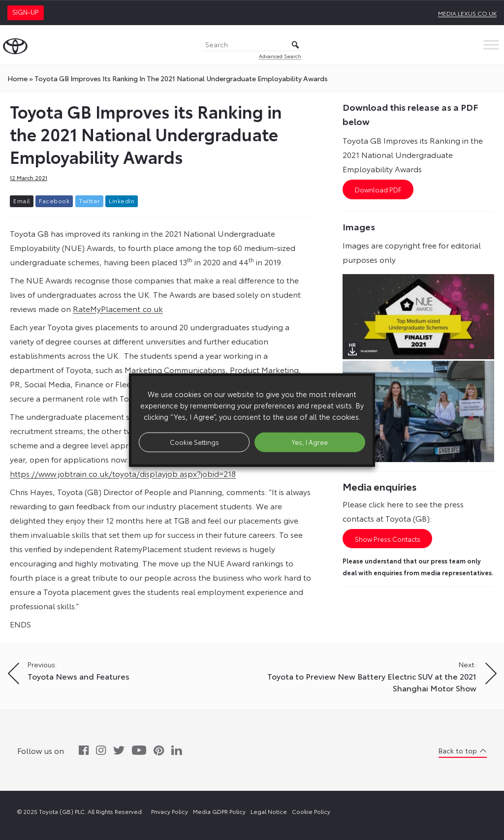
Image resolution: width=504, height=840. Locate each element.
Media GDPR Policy (219, 811)
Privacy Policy (170, 811)
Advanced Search (280, 56)
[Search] (252, 45)
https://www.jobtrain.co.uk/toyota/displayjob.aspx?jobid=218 (123, 473)
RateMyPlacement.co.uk (118, 308)
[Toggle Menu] (491, 45)
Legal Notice (269, 811)
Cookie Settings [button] (194, 442)
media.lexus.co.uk (467, 13)
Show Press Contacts (388, 539)
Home (17, 78)
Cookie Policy (311, 811)
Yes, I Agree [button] (310, 442)
